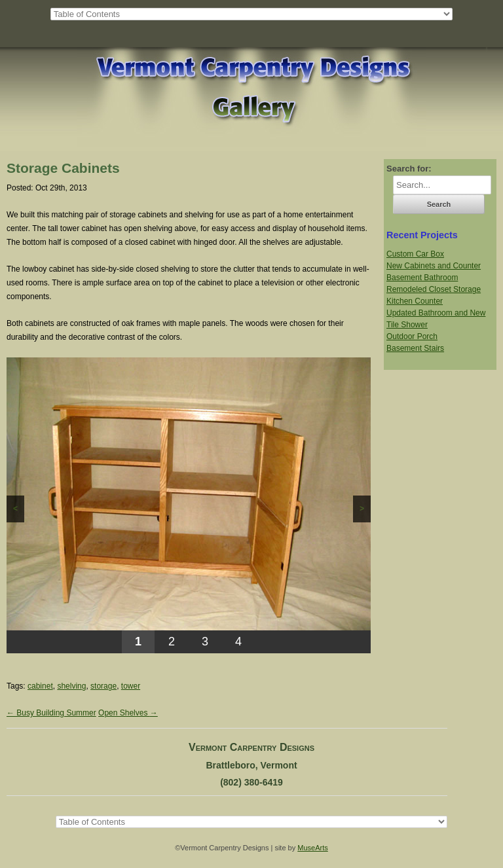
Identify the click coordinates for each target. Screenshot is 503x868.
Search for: (409, 169)
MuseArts (312, 848)
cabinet (40, 686)
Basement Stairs (415, 348)
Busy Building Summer (51, 713)
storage (103, 686)
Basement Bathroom (422, 278)
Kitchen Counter (415, 301)
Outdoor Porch (412, 336)
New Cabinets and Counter (434, 266)
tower (131, 686)
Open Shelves (128, 713)
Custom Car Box (415, 254)
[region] (189, 505)
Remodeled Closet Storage (434, 289)
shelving (71, 686)
